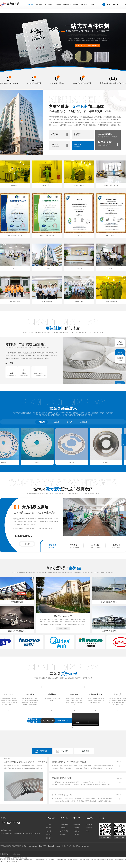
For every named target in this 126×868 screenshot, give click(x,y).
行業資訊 (64, 751)
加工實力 (49, 838)
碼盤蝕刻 (42, 422)
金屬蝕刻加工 (16, 854)
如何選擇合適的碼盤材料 (62, 795)
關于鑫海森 (49, 4)
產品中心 (39, 4)
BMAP (51, 846)
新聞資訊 (84, 4)
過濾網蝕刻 (84, 422)
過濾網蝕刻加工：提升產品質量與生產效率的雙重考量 (26, 762)
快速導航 (90, 818)
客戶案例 (58, 4)
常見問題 (86, 751)
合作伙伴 (89, 824)
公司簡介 (49, 824)
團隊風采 (49, 835)
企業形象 (49, 831)
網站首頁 (31, 4)
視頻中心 (76, 4)
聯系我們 (93, 4)
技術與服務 (67, 4)
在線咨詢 (28, 544)
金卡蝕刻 (70, 422)
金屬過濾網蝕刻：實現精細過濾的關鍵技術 (69, 762)
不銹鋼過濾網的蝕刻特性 (62, 778)
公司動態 (43, 751)
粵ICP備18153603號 (83, 846)
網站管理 (43, 846)
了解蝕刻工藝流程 (48, 721)
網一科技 (72, 846)
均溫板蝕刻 (56, 422)
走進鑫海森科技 (105, 134)
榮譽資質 (49, 828)
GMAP (58, 846)
